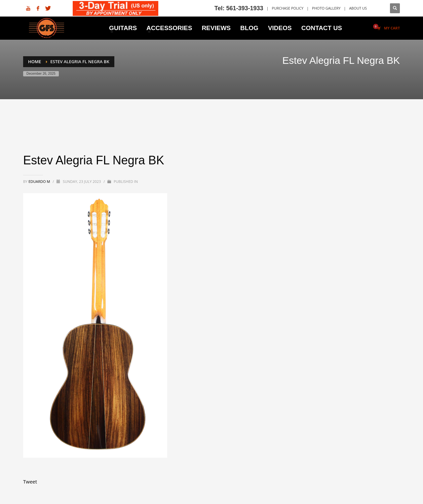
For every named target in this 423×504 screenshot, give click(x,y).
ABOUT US (358, 8)
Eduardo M (40, 181)
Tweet (30, 482)
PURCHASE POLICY (288, 8)
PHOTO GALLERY (326, 8)
